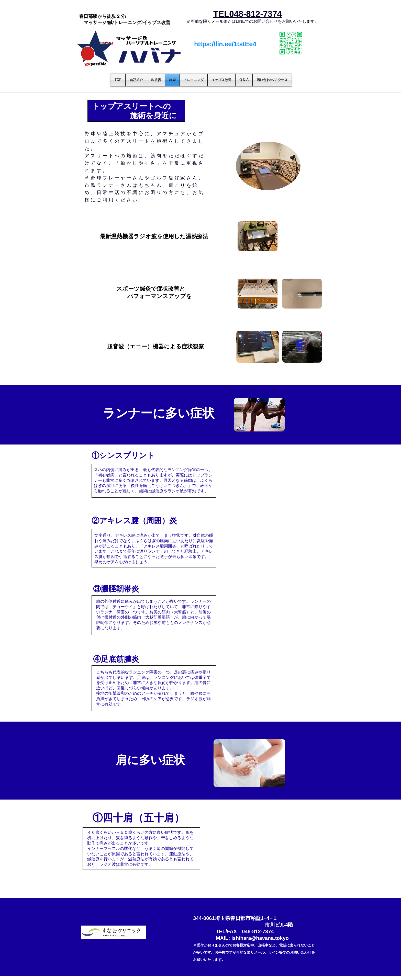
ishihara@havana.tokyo (260, 938)
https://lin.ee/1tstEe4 (225, 44)
